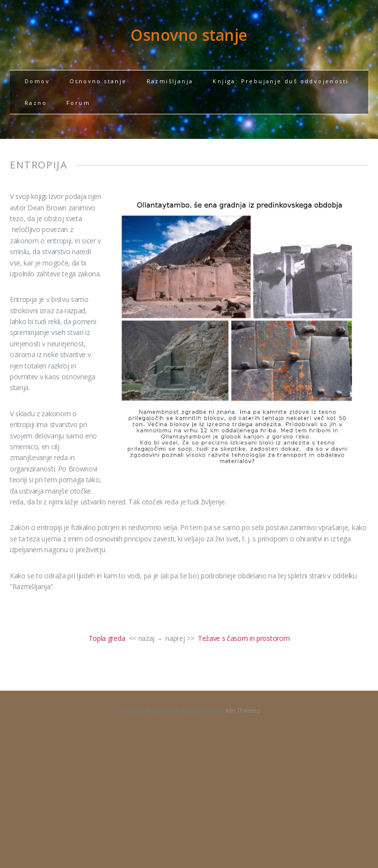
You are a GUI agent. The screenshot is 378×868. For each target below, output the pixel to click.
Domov (37, 81)
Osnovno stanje (98, 81)
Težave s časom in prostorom (244, 638)
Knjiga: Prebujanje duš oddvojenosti (281, 81)
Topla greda (107, 638)
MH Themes (243, 710)
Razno (36, 103)
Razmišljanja (170, 81)
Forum (78, 103)
